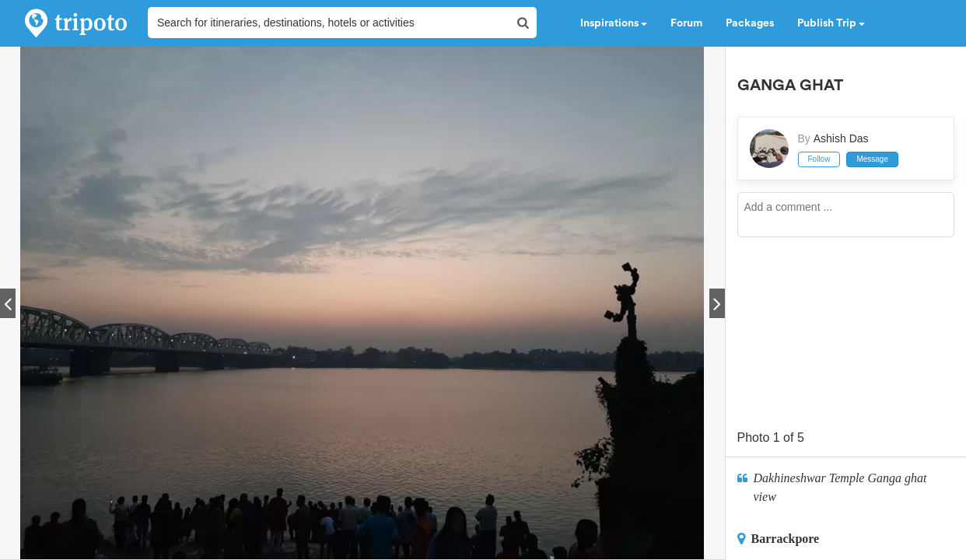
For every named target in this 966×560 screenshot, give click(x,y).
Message (872, 159)
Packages (750, 23)
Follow (819, 159)
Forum (686, 23)
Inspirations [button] (614, 23)
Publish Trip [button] (831, 23)
